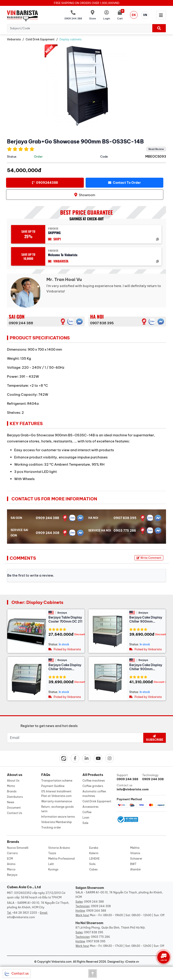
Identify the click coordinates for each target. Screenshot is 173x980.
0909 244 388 (21, 323)
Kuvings (53, 869)
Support (129, 777)
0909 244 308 (48, 533)
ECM (10, 859)
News (11, 802)
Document (14, 808)
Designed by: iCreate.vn (123, 962)
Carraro (12, 853)
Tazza (52, 853)
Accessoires (90, 807)
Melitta (135, 848)
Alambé (135, 869)
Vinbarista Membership (57, 822)
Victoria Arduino (59, 848)
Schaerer (136, 859)
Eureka (94, 848)
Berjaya (12, 875)
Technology (154, 777)
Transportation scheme (57, 781)
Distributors (15, 797)
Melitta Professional (61, 859)
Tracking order (51, 827)
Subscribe (154, 738)
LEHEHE (94, 859)
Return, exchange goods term (57, 809)
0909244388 (45, 183)
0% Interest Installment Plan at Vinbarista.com (56, 794)
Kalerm (94, 853)
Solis (92, 864)
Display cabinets (71, 39)
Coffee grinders (93, 786)
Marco (11, 869)
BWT (133, 864)
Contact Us (15, 813)
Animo (11, 864)
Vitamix (135, 853)
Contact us (129, 787)
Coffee (87, 812)
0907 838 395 (102, 323)
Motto (11, 786)
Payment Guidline (53, 786)
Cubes (93, 869)
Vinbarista (14, 39)
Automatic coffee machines (94, 794)
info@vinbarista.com (21, 917)
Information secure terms (58, 817)
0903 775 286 (125, 531)
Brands (12, 791)
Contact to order (124, 183)
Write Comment (149, 558)
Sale (85, 823)
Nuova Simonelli (18, 848)
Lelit (51, 864)
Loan (86, 818)
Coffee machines (94, 781)
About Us (13, 781)
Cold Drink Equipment (40, 39)
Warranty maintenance (57, 801)
